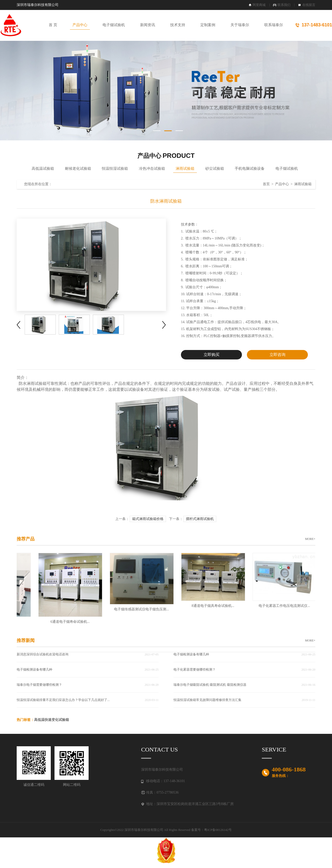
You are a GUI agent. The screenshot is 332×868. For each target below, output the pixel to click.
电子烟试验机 (114, 25)
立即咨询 (277, 355)
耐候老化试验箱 (78, 169)
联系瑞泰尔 (274, 25)
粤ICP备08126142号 (218, 830)
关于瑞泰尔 (240, 25)
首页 (266, 184)
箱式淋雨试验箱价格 (148, 519)
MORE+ (310, 539)
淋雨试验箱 (185, 169)
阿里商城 (259, 5)
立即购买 (212, 355)
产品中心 (80, 25)
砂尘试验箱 (215, 169)
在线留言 (309, 5)
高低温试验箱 (43, 169)
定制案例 (208, 25)
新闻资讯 (148, 25)
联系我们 (284, 5)
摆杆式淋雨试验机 (200, 519)
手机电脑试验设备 (250, 169)
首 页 (53, 25)
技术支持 (178, 25)
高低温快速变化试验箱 (52, 720)
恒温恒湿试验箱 (115, 169)
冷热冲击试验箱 (152, 169)
